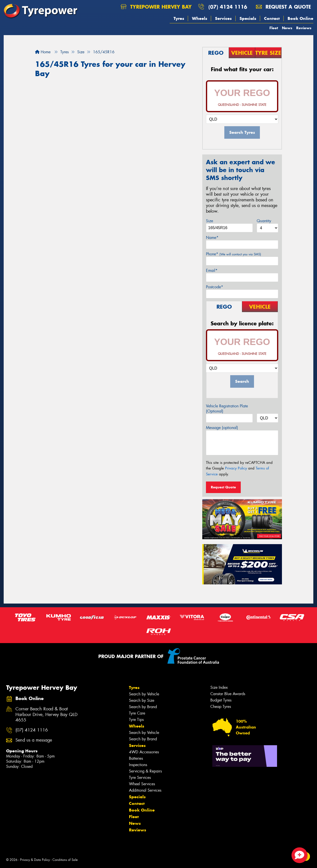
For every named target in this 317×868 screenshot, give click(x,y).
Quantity (264, 221)
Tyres (179, 18)
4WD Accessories (144, 752)
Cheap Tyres (221, 707)
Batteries (136, 758)
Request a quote (283, 7)
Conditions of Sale (65, 860)
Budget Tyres (221, 700)
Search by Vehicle (144, 694)
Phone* (234, 254)
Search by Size (142, 700)
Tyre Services (140, 778)
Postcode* (215, 287)
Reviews (304, 28)
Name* (212, 238)
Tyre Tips (136, 720)
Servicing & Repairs (145, 771)
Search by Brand (143, 707)
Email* (212, 270)
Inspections (138, 765)
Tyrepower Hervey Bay (156, 7)
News (287, 28)
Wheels (200, 18)
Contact (272, 18)
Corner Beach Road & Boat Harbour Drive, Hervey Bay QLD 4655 (46, 715)
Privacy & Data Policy (35, 860)
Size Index (219, 687)
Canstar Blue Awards (228, 694)
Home (43, 52)
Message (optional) (222, 428)
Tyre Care (137, 713)
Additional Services (145, 790)
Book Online (300, 18)
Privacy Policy (236, 468)
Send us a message (34, 740)
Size (209, 221)
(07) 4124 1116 (228, 7)
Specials (248, 18)
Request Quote (223, 487)
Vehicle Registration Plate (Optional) (227, 409)
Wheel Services (142, 784)
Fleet (274, 28)
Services (223, 18)
